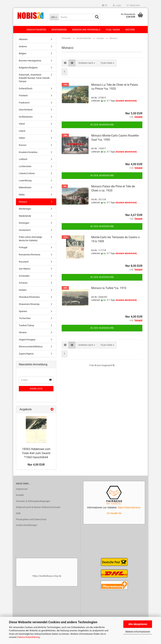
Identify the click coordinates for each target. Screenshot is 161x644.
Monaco (23, 202)
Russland (24, 262)
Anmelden (36, 389)
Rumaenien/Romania (29, 255)
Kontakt (20, 495)
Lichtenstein (25, 166)
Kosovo (23, 145)
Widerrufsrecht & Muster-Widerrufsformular (38, 507)
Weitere (130, 30)
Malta (22, 195)
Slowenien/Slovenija (29, 304)
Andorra (23, 46)
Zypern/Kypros (26, 354)
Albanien (23, 39)
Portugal (23, 247)
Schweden (24, 276)
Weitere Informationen (138, 632)
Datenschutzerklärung (28, 637)
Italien (22, 138)
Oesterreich (25, 230)
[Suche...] (54, 17)
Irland (22, 124)
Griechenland (26, 110)
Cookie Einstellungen (27, 525)
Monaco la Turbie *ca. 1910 (109, 288)
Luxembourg (25, 180)
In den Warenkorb (102, 125)
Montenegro (25, 209)
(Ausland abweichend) (126, 101)
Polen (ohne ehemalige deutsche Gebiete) (30, 239)
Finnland (23, 95)
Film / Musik (113, 30)
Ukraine (23, 332)
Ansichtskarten (36, 30)
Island (22, 131)
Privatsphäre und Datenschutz (31, 519)
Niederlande (25, 216)
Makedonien (25, 187)
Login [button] (117, 5)
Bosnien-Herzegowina (30, 61)
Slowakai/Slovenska (29, 297)
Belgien (23, 53)
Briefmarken (59, 30)
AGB (18, 513)
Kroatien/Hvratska (28, 152)
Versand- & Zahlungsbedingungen (33, 501)
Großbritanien (26, 117)
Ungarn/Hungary (27, 340)
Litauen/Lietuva (27, 173)
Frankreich (24, 103)
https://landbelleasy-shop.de (47, 576)
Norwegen (24, 223)
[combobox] (87, 63)
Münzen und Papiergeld (86, 30)
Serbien (23, 290)
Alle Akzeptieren (138, 624)
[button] (105, 5)
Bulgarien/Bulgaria (28, 68)
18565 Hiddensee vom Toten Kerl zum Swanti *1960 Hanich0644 (36, 453)
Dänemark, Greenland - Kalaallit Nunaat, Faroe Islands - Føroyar (35, 78)
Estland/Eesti (26, 88)
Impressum (22, 489)
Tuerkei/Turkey (26, 325)
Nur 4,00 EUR (36, 465)
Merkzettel (133, 5)
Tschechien (25, 318)
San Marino (25, 269)
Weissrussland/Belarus (31, 347)
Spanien (23, 311)
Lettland (23, 159)
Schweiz (23, 283)
